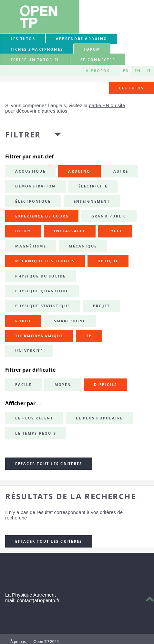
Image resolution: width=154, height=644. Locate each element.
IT (149, 71)
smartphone (70, 321)
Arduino (79, 171)
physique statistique (43, 306)
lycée (115, 231)
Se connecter (98, 60)
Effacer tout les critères (49, 464)
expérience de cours (42, 216)
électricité (93, 186)
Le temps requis (36, 433)
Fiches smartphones (37, 49)
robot (23, 321)
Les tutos (23, 39)
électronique (33, 201)
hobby (23, 231)
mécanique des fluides (45, 261)
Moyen (63, 385)
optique (108, 261)
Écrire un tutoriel (35, 60)
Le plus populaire (99, 418)
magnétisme (31, 246)
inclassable (70, 231)
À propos (98, 71)
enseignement (92, 201)
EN (138, 71)
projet (101, 306)
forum (92, 49)
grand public (109, 216)
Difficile (105, 385)
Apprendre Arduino (82, 39)
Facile (23, 385)
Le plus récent (34, 418)
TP (89, 336)
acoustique (30, 171)
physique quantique (42, 291)
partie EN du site (107, 105)
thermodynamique (39, 336)
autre (121, 171)
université (29, 351)
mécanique (83, 246)
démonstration (35, 186)
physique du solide (40, 276)
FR (126, 71)
